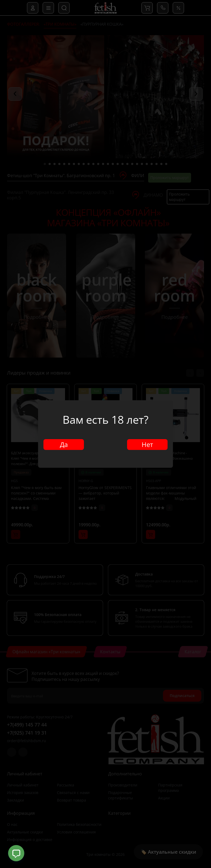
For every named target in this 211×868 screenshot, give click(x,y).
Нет (147, 444)
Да (64, 444)
